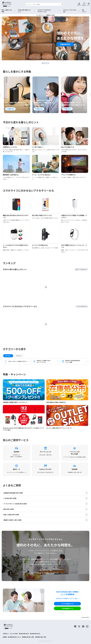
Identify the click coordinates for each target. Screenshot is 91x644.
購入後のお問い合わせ (35, 634)
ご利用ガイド (6, 634)
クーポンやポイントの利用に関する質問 (46, 504)
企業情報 (5, 637)
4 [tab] (48, 63)
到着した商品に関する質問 (46, 515)
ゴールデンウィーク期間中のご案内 (45, 15)
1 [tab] (44, 63)
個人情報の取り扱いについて (14, 637)
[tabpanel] (45, 38)
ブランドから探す (14, 634)
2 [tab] (45, 63)
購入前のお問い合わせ (24, 634)
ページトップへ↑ (85, 617)
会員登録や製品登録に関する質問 (46, 493)
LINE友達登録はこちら (67, 608)
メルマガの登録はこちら (67, 604)
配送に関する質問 (46, 509)
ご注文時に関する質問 (46, 498)
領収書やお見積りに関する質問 (46, 520)
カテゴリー (8, 356)
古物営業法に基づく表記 (41, 637)
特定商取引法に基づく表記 (28, 637)
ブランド (19, 356)
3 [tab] (46, 63)
